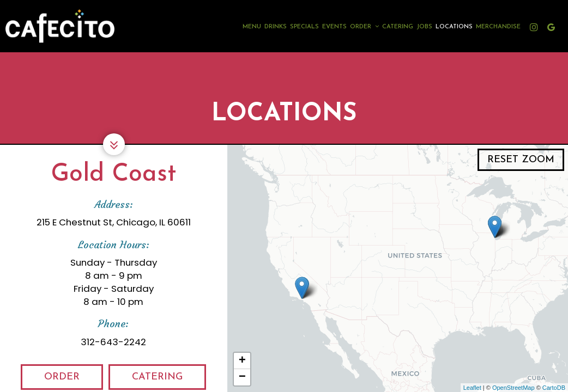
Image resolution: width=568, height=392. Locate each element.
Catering (398, 27)
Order (50, 380)
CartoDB (554, 388)
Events (334, 27)
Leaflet (472, 388)
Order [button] (364, 27)
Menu (252, 27)
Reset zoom (521, 160)
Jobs (424, 27)
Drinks (276, 27)
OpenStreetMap (513, 388)
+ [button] (242, 361)
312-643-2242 (113, 342)
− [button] (242, 377)
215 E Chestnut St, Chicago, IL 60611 (114, 222)
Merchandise (498, 27)
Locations (454, 27)
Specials (304, 27)
